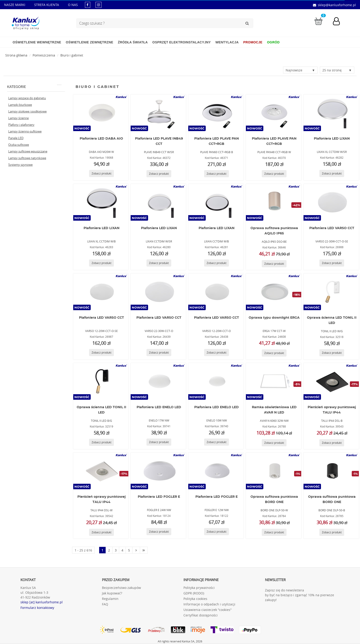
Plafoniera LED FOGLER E (159, 497)
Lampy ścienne (18, 118)
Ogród (273, 42)
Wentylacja (227, 42)
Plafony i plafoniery (21, 125)
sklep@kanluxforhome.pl (337, 5)
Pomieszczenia (44, 55)
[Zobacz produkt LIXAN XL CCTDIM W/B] (101, 263)
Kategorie (34, 87)
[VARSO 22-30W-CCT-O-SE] (331, 202)
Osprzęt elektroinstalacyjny (182, 42)
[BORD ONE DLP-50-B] (331, 471)
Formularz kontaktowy (37, 608)
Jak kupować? (112, 593)
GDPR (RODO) (194, 593)
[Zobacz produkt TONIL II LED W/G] (332, 353)
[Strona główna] (16, 55)
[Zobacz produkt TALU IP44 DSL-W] (101, 532)
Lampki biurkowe (20, 105)
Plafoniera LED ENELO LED (159, 407)
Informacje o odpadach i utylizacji (209, 604)
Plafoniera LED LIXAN (332, 139)
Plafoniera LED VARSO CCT (332, 228)
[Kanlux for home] (25, 22)
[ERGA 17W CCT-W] (274, 292)
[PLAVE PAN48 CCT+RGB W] (274, 113)
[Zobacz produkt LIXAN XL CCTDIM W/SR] (332, 173)
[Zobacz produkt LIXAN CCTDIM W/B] (217, 263)
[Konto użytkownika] (339, 22)
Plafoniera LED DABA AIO (101, 139)
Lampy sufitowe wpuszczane (28, 151)
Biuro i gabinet (72, 55)
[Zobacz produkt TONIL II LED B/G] (101, 442)
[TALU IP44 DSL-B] (331, 381)
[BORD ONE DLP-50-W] (274, 471)
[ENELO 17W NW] (158, 381)
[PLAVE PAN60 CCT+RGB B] (216, 113)
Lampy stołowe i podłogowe (27, 111)
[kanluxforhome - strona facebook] (88, 5)
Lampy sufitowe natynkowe (27, 158)
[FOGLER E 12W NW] (216, 471)
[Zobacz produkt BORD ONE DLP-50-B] (332, 532)
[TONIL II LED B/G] (101, 381)
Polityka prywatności (199, 588)
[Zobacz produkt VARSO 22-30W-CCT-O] (159, 353)
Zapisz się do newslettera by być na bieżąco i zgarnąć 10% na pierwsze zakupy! (300, 595)
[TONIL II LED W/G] (331, 292)
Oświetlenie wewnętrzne (37, 42)
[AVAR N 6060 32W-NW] (274, 381)
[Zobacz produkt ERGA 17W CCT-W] (274, 353)
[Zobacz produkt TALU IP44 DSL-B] (332, 443)
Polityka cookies (195, 599)
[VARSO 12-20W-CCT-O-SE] (101, 292)
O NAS (73, 5)
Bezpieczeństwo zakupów (121, 588)
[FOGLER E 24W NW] (158, 471)
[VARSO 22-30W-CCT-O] (158, 292)
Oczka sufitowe (19, 145)
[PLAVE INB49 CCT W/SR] (158, 113)
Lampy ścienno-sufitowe (25, 131)
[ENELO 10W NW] (216, 381)
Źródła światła (133, 42)
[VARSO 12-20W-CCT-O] (216, 292)
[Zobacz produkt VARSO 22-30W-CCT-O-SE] (332, 263)
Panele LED (16, 138)
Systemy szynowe (20, 165)
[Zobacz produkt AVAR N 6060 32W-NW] (274, 443)
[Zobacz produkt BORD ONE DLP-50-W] (274, 532)
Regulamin (110, 599)
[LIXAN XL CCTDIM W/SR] (331, 113)
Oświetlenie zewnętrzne (89, 42)
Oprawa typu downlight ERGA (274, 318)
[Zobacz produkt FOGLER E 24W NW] (159, 532)
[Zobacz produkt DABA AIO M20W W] (101, 173)
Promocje (253, 42)
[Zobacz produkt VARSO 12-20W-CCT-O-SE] (101, 353)
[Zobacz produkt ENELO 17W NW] (159, 442)
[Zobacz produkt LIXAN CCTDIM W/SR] (159, 263)
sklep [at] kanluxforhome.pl (42, 602)
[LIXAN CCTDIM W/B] (216, 202)
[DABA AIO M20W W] (101, 113)
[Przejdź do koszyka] (318, 21)
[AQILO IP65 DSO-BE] (274, 202)
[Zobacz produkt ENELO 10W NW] (217, 442)
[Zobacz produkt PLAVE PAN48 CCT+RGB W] (274, 174)
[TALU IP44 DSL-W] (101, 471)
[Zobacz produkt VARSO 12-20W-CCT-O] (217, 353)
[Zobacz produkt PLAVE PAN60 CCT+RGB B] (217, 174)
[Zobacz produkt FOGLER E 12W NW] (217, 532)
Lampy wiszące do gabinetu (27, 98)
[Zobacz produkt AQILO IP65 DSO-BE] (274, 264)
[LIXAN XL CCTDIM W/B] (101, 202)
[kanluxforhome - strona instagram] (98, 5)
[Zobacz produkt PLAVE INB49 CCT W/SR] (159, 174)
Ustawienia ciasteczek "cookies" (208, 610)
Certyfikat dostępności (201, 615)
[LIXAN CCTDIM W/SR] (158, 202)
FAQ (105, 604)
